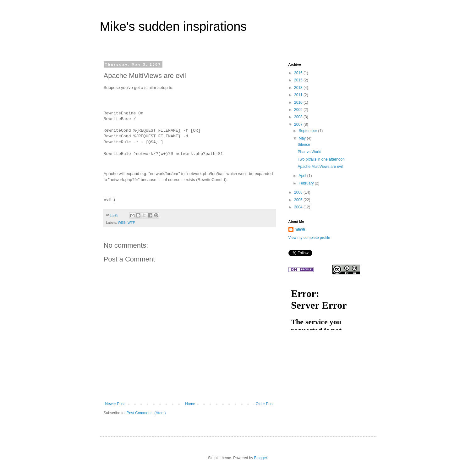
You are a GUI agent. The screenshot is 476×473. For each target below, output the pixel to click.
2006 (299, 192)
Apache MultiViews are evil (320, 167)
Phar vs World (309, 152)
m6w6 (300, 229)
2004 (299, 207)
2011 (299, 95)
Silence (304, 145)
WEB (122, 223)
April (303, 176)
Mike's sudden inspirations (173, 26)
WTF (131, 223)
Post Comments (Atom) (146, 413)
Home (190, 404)
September (308, 131)
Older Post (265, 404)
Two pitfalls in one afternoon (321, 159)
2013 (299, 88)
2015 (299, 80)
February (306, 183)
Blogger (261, 458)
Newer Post (115, 404)
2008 (299, 117)
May (303, 138)
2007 (299, 124)
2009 (299, 110)
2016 (299, 73)
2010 (299, 102)
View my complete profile (309, 238)
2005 (299, 200)
